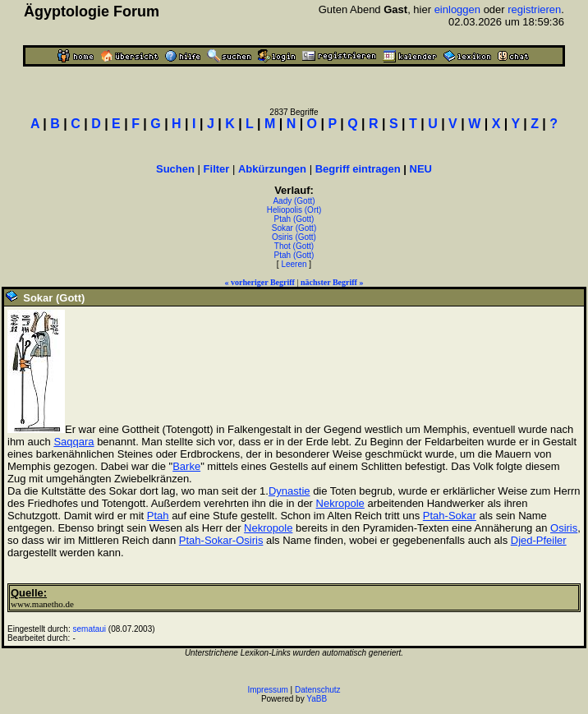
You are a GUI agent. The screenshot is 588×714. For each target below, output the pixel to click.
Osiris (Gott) (294, 237)
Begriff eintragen (358, 169)
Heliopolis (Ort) (294, 210)
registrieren (534, 9)
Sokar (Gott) (294, 228)
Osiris (564, 528)
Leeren (294, 264)
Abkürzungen (272, 169)
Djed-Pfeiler (539, 540)
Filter (217, 169)
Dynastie (289, 491)
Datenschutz (318, 690)
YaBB (317, 699)
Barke (186, 466)
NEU (421, 169)
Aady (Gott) (294, 201)
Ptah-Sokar (450, 516)
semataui (90, 629)
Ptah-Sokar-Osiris (221, 540)
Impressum (267, 690)
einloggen (457, 9)
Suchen (175, 169)
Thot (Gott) (294, 246)
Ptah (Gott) (294, 219)
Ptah (158, 516)
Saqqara (73, 442)
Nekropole (340, 503)
